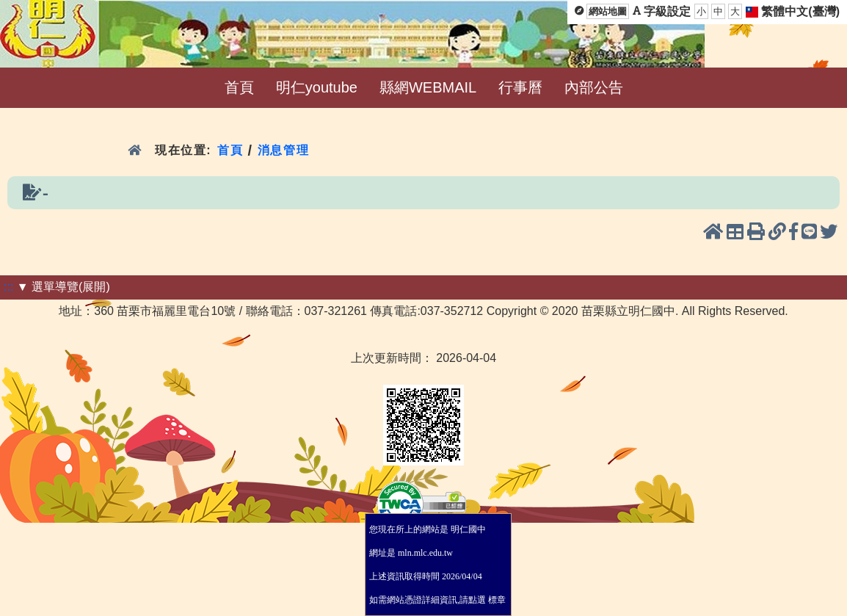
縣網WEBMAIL (428, 87)
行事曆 (520, 87)
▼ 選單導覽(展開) (63, 287)
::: (8, 287)
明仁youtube (317, 87)
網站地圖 (608, 11)
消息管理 (284, 150)
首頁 (239, 87)
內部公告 (594, 87)
